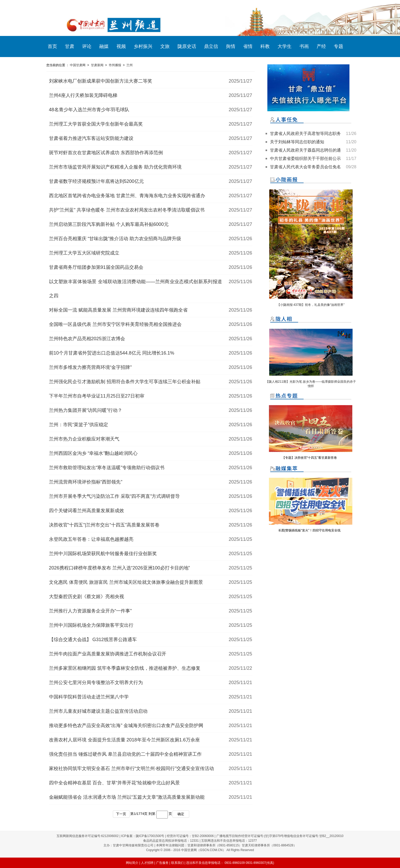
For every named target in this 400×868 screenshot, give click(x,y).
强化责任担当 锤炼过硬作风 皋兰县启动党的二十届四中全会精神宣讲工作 (125, 754)
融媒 (104, 46)
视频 (121, 46)
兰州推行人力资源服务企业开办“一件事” (90, 611)
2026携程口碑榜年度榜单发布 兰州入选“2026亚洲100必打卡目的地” (119, 568)
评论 (87, 46)
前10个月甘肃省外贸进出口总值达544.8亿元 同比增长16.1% (112, 353)
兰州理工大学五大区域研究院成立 (84, 253)
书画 (304, 46)
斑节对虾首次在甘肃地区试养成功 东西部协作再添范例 (106, 153)
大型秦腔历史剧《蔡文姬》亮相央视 (87, 597)
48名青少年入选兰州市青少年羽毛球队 (89, 110)
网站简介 (132, 863)
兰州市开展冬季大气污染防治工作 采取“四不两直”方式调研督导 (115, 496)
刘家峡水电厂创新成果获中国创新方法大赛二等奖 (101, 81)
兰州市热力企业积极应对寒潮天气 (84, 439)
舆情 (231, 46)
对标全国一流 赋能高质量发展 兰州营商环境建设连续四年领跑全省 (118, 310)
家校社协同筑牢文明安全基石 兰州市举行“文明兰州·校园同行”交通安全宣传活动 (132, 768)
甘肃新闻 (97, 65)
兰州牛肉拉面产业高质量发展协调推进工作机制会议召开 (108, 654)
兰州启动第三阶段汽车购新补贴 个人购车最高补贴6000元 (109, 224)
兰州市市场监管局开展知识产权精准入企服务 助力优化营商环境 (115, 167)
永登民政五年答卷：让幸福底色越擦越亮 (91, 539)
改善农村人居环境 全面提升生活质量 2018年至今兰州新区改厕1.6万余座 (124, 740)
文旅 (165, 46)
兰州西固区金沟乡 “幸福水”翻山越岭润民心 (93, 453)
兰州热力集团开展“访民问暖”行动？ (86, 410)
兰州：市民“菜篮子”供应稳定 (79, 425)
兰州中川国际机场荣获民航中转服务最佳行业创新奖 (103, 554)
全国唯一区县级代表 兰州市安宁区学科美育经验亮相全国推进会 (115, 324)
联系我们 (177, 863)
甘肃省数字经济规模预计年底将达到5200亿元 (96, 181)
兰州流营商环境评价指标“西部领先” (86, 482)
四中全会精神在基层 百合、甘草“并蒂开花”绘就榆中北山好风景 (115, 783)
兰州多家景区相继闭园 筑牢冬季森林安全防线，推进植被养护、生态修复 (125, 668)
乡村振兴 (143, 46)
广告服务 (162, 863)
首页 (52, 46)
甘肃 (70, 46)
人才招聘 (147, 863)
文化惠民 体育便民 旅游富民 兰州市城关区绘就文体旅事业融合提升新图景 (126, 582)
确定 (181, 814)
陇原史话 (187, 46)
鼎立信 (211, 46)
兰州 (130, 65)
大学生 (285, 46)
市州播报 (115, 65)
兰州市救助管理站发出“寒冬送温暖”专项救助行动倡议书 (107, 468)
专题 (339, 46)
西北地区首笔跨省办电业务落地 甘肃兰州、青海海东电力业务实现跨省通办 (127, 196)
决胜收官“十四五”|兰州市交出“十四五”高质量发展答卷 (104, 525)
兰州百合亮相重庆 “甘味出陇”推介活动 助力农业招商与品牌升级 (115, 239)
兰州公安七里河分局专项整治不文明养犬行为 (96, 683)
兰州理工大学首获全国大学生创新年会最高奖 (96, 124)
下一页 (121, 814)
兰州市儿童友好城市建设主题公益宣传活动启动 (98, 711)
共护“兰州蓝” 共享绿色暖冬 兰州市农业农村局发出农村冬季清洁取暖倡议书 (127, 210)
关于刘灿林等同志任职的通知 (297, 142)
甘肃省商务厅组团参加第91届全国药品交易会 (96, 267)
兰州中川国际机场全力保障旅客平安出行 (91, 625)
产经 (321, 46)
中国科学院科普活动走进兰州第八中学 (89, 697)
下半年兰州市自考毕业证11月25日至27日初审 (97, 396)
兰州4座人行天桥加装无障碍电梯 (83, 95)
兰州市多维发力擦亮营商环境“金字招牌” (90, 367)
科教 (265, 46)
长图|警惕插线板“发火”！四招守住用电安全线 (309, 530)
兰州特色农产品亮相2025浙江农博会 (87, 339)
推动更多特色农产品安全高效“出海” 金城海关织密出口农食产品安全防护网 (126, 726)
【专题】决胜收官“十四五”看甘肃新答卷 (310, 458)
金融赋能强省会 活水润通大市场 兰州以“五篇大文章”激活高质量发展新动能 (127, 797)
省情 (248, 46)
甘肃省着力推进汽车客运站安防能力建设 (91, 138)
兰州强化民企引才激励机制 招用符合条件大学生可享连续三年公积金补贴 (125, 382)
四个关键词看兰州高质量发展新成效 (87, 511)
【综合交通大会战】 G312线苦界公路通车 (93, 640)
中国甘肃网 (78, 65)
